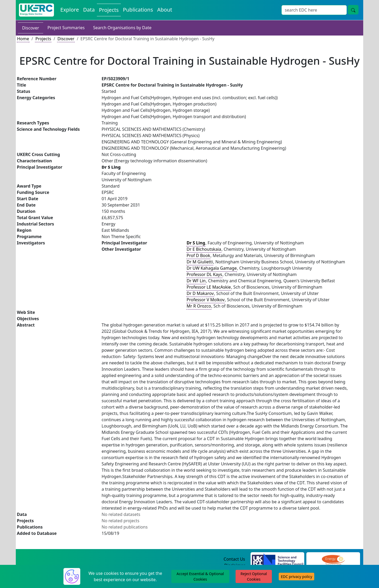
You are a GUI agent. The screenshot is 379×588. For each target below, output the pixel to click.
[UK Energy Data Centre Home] (36, 10)
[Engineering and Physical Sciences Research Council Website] (333, 559)
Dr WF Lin (196, 281)
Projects (43, 39)
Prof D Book (198, 255)
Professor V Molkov (206, 300)
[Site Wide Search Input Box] (314, 10)
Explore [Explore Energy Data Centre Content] (69, 10)
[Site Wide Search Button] (353, 10)
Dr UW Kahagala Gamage (212, 268)
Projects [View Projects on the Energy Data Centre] (109, 10)
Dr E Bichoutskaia (204, 249)
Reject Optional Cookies (254, 576)
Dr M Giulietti (200, 262)
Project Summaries (66, 28)
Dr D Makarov (200, 293)
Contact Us (234, 559)
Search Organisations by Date (122, 28)
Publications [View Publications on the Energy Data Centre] (138, 10)
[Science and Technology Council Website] (278, 559)
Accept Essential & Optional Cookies (200, 576)
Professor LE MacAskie (209, 287)
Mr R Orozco (199, 306)
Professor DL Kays (204, 274)
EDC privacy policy (296, 577)
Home (23, 39)
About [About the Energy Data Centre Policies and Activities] (165, 10)
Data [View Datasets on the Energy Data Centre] (89, 10)
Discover (31, 28)
